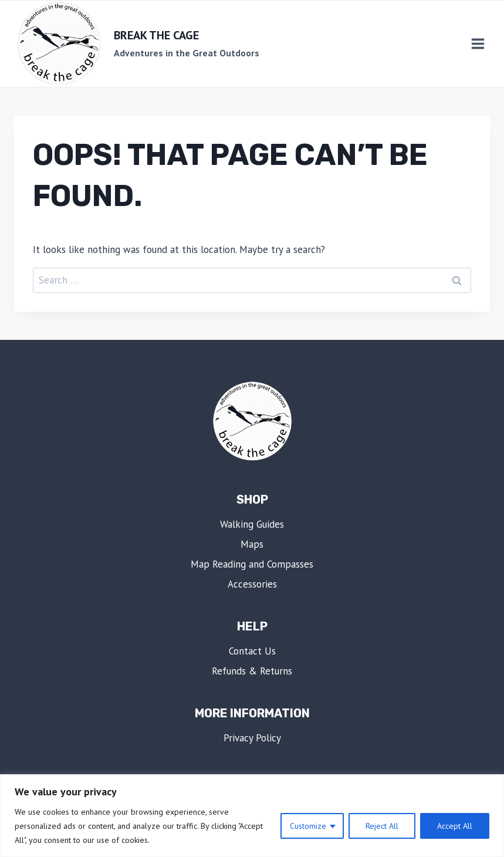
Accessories (252, 584)
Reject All (382, 826)
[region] (252, 816)
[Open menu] (478, 44)
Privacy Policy (252, 738)
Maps (252, 544)
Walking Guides (252, 524)
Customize (308, 826)
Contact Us (252, 651)
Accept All (455, 826)
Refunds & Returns (252, 671)
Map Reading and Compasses (252, 564)
